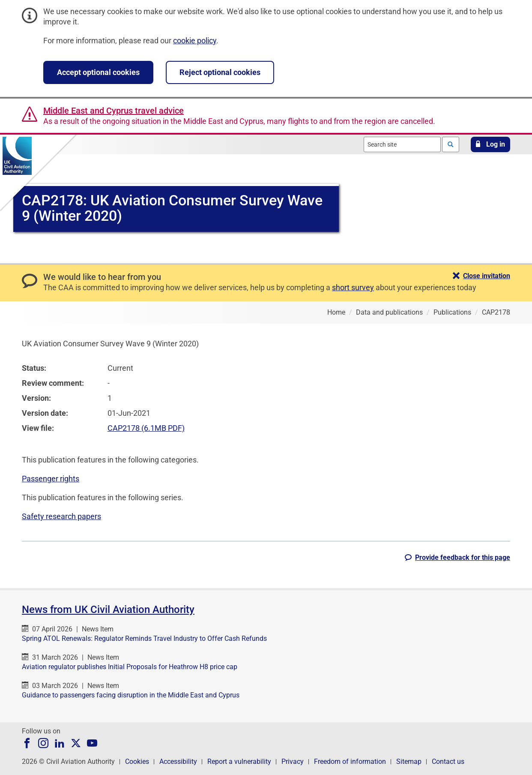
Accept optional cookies (98, 72)
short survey (353, 287)
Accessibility (178, 761)
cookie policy (195, 41)
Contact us (448, 761)
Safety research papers (61, 516)
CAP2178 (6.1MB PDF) (146, 428)
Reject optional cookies (220, 72)
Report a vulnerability (239, 761)
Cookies (137, 761)
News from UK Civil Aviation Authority (108, 610)
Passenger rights (51, 479)
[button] (490, 144)
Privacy (293, 761)
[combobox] (402, 144)
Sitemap (409, 761)
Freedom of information (350, 761)
